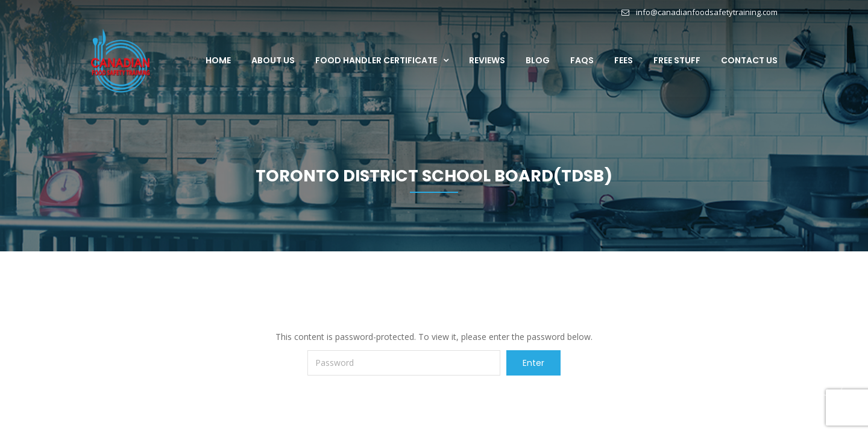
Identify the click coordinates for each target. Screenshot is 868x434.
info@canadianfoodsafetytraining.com (707, 12)
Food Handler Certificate (376, 60)
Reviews (487, 60)
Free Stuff (677, 60)
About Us (273, 60)
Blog (538, 60)
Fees (624, 60)
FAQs (582, 60)
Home (218, 60)
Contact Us (749, 60)
